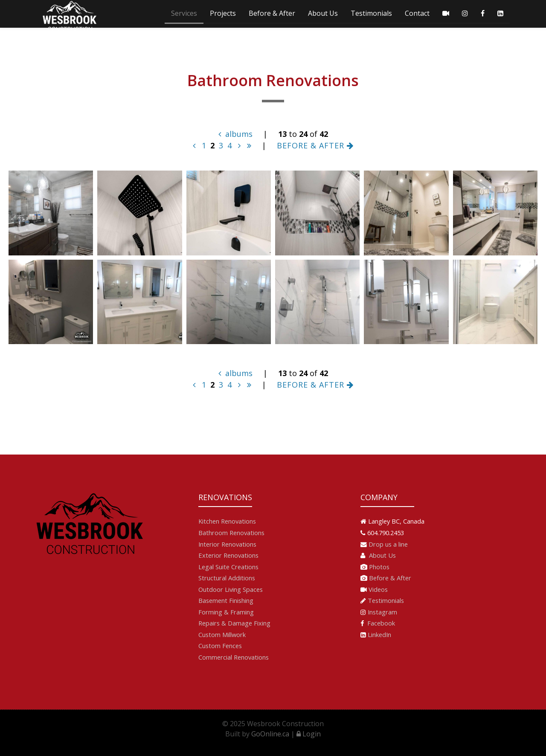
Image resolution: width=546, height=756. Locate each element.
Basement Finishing (226, 600)
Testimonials (371, 13)
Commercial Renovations (234, 657)
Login (309, 734)
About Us (323, 13)
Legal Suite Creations (228, 567)
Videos (378, 589)
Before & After (272, 13)
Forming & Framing (226, 612)
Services (184, 13)
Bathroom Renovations (231, 533)
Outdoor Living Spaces (231, 589)
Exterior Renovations (228, 555)
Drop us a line (388, 544)
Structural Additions (227, 578)
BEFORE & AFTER (315, 145)
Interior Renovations (227, 544)
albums (235, 134)
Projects (223, 13)
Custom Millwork (222, 634)
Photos (379, 567)
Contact (417, 13)
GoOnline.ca (270, 734)
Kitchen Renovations (227, 521)
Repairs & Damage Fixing (234, 623)
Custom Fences (220, 646)
